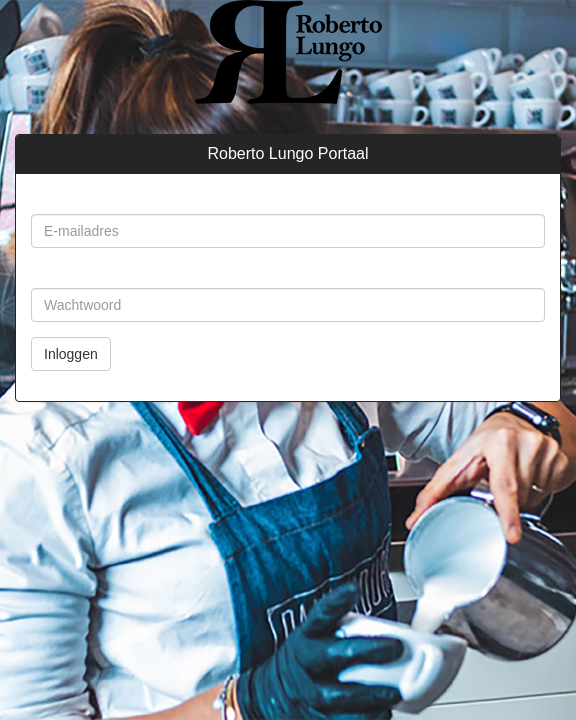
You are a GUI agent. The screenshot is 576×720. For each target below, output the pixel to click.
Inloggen (71, 354)
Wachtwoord (72, 273)
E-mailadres (70, 199)
